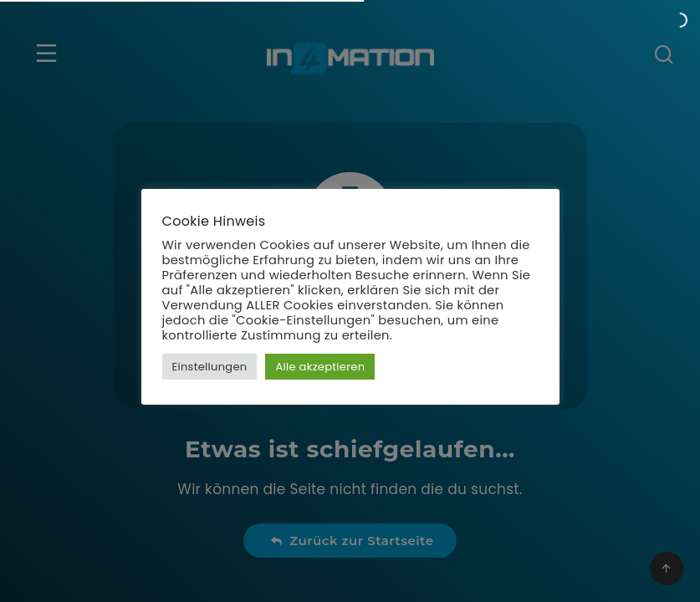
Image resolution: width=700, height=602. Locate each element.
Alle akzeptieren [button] (320, 367)
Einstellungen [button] (210, 367)
